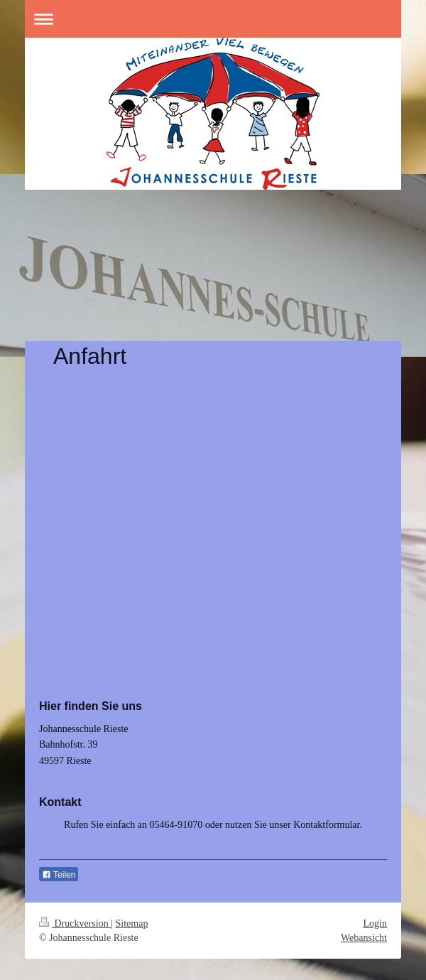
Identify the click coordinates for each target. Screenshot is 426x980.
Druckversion (75, 924)
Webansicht (364, 938)
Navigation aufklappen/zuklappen (213, 19)
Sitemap (132, 924)
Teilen (59, 875)
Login (375, 924)
